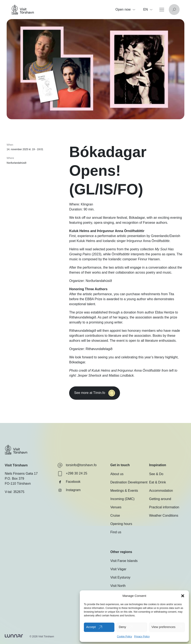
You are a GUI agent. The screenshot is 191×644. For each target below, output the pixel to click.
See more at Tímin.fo (103, 393)
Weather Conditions (164, 516)
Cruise (115, 516)
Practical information (164, 507)
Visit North (118, 586)
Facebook (69, 482)
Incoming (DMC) (122, 499)
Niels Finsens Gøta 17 (21, 474)
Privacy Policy (142, 637)
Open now (125, 9)
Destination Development (129, 482)
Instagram (69, 490)
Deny (122, 627)
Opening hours (121, 524)
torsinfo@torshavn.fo (77, 465)
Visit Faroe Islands (124, 561)
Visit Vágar (118, 569)
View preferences (163, 627)
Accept (91, 627)
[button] (183, 596)
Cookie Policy (124, 637)
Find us (116, 532)
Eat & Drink (157, 482)
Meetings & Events (124, 491)
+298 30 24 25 (72, 474)
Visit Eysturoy (120, 577)
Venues (116, 507)
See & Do (156, 474)
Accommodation (161, 491)
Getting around (160, 499)
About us (117, 474)
